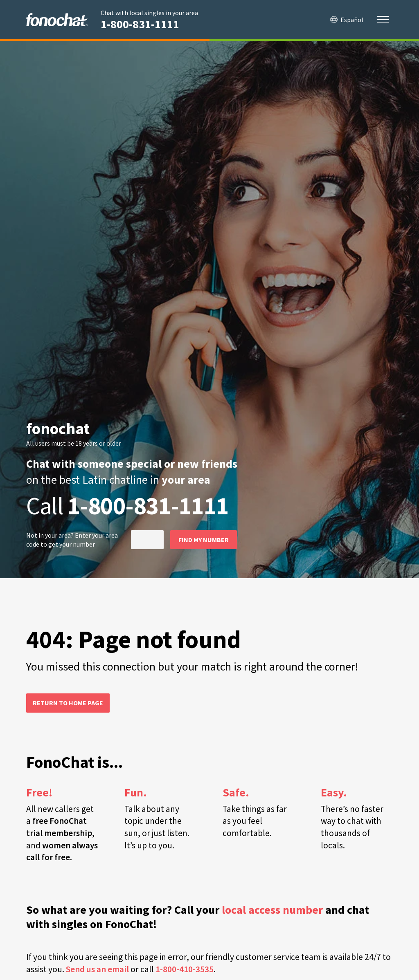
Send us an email (97, 969)
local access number (272, 910)
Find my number (204, 540)
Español (347, 20)
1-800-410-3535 (185, 969)
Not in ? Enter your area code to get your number (72, 540)
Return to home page (68, 703)
